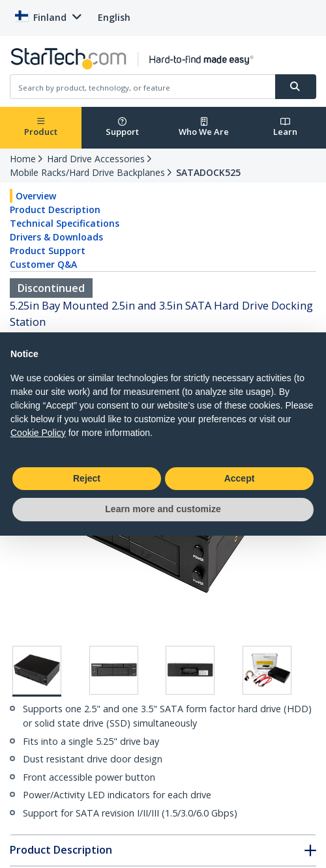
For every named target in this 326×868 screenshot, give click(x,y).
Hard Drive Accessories (96, 159)
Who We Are (204, 127)
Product (41, 127)
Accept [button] (240, 478)
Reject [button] (87, 478)
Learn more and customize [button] (163, 509)
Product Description (55, 210)
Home (23, 159)
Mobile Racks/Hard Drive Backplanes (87, 172)
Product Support (48, 251)
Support (122, 127)
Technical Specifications (65, 223)
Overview (36, 196)
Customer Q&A (43, 264)
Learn (285, 127)
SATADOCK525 (208, 172)
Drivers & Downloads (56, 237)
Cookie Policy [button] (38, 433)
